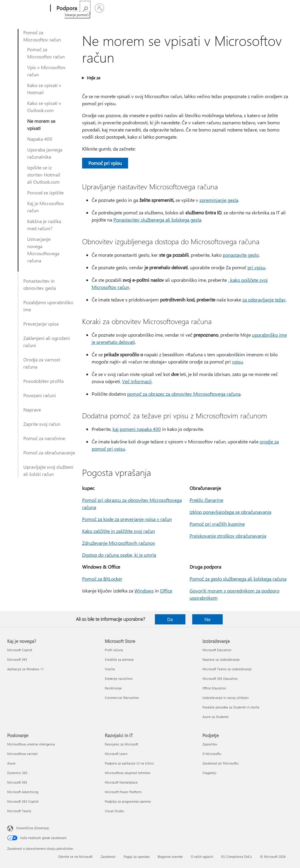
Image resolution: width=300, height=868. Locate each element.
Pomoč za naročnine (44, 438)
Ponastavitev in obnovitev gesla (40, 284)
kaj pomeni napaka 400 (137, 429)
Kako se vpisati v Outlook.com (44, 107)
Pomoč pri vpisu (105, 163)
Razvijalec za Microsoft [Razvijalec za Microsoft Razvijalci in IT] (121, 744)
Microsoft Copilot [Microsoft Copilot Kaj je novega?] (20, 650)
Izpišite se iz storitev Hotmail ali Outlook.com (44, 175)
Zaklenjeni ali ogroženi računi (47, 342)
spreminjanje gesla (219, 200)
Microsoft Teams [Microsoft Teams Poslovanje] (19, 811)
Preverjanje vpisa (41, 324)
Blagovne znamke (170, 857)
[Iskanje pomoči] (271, 8)
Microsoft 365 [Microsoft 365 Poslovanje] (17, 782)
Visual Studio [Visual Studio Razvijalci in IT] (114, 811)
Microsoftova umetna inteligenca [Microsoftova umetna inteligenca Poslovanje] (31, 744)
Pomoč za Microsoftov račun (42, 36)
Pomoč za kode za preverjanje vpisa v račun (127, 519)
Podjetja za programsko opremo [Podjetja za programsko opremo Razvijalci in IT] (128, 801)
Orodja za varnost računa (42, 363)
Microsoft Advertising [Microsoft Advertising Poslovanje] (23, 792)
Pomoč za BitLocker (102, 579)
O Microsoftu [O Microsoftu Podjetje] (212, 754)
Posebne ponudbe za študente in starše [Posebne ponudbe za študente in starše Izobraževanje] (231, 707)
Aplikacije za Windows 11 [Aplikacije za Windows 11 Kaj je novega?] (26, 669)
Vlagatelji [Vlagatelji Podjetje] (209, 773)
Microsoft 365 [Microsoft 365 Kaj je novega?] (17, 659)
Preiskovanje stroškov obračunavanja (228, 536)
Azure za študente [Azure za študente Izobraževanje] (216, 717)
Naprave (32, 410)
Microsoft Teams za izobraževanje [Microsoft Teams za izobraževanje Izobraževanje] (227, 669)
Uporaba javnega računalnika (45, 153)
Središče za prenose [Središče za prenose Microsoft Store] (119, 659)
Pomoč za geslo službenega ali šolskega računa (238, 579)
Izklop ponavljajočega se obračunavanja (230, 512)
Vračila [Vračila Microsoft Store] (110, 669)
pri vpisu (256, 267)
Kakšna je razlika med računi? (44, 225)
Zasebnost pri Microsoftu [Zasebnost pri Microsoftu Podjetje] (220, 763)
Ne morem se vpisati (41, 124)
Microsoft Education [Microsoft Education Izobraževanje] (217, 650)
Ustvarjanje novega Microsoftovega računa (43, 250)
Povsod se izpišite (45, 192)
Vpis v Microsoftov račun (46, 71)
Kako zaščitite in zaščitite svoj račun (119, 531)
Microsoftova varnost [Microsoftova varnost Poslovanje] (22, 754)
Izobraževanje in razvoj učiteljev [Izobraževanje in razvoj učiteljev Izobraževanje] (226, 698)
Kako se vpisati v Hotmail (44, 89)
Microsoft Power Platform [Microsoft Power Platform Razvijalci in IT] (123, 792)
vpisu (237, 362)
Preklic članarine (206, 500)
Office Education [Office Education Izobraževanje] (214, 688)
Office (118, 8)
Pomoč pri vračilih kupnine (217, 524)
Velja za (93, 78)
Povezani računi (40, 395)
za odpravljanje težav (264, 300)
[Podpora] (66, 8)
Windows (144, 591)
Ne (207, 619)
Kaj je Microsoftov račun (46, 207)
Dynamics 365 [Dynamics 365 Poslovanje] (17, 773)
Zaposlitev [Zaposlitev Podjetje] (210, 744)
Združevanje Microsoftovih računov (119, 543)
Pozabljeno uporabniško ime (48, 306)
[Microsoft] (28, 8)
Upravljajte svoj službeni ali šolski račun (48, 470)
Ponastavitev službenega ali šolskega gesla (157, 220)
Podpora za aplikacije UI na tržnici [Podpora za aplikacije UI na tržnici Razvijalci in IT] (129, 763)
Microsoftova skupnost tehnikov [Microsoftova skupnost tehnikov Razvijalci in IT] (128, 773)
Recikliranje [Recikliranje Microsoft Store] (113, 688)
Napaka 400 (40, 139)
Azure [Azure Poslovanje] (11, 763)
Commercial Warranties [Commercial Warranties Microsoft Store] (122, 698)
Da (170, 619)
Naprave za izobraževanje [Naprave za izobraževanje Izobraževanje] (221, 659)
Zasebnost (108, 857)
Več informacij (137, 381)
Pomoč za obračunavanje (49, 452)
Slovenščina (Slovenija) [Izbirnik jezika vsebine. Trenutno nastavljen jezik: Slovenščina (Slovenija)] (33, 828)
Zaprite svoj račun (42, 424)
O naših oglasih (202, 857)
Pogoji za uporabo (137, 857)
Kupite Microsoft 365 (190, 8)
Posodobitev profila (43, 381)
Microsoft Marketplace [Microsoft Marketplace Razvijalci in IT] (121, 782)
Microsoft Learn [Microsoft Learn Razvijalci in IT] (116, 754)
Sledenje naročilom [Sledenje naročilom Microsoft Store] (119, 679)
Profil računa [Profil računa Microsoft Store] (114, 650)
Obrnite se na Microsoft (75, 857)
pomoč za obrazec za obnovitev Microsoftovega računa (184, 394)
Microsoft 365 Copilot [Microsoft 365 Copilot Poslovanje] (23, 801)
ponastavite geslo (241, 255)
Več (156, 8)
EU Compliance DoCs (237, 857)
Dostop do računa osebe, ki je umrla (119, 555)
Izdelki (136, 8)
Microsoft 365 (94, 8)
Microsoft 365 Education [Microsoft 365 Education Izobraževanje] (220, 679)
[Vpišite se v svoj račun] (286, 8)
